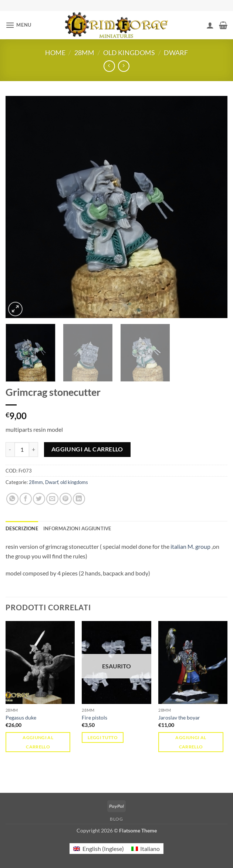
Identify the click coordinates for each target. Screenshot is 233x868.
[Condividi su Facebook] (26, 499)
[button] (18, 25)
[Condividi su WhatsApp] (12, 499)
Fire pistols (94, 717)
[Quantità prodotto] (22, 450)
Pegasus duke (21, 717)
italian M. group (190, 546)
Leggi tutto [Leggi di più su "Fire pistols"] (103, 737)
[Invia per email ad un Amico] (52, 499)
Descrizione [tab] (22, 528)
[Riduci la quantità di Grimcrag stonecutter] (10, 450)
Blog (116, 819)
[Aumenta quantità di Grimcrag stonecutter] (34, 450)
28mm (84, 53)
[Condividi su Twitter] (39, 499)
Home (55, 53)
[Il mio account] (210, 25)
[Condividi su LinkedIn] (79, 499)
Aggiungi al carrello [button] (38, 742)
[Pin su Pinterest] (66, 499)
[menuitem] (98, 849)
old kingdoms (129, 53)
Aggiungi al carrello (87, 449)
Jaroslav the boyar (179, 717)
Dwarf (176, 53)
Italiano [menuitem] (150, 849)
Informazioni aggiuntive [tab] (77, 528)
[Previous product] (124, 66)
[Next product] (109, 66)
